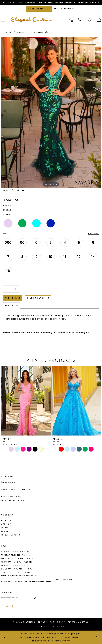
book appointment (64, 580)
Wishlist (6, 531)
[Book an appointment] (39, 9)
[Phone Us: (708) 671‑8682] (71, 20)
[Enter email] (18, 598)
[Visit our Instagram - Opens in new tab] (7, 606)
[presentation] (26, 401)
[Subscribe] (35, 598)
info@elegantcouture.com (16, 490)
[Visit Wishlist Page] (90, 20)
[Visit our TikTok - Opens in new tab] (12, 606)
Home (9, 32)
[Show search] (80, 20)
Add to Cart (13, 298)
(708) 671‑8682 (9, 482)
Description (12, 305)
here (68, 641)
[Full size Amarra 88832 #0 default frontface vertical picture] (51, 112)
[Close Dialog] (4, 637)
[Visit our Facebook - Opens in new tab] (2, 606)
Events (5, 528)
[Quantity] (11, 289)
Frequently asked (11, 535)
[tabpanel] (51, 112)
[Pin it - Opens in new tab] (18, 190)
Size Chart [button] (93, 234)
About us (6, 520)
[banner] (32, 20)
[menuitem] (71, 20)
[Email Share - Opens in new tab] (23, 190)
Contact (6, 524)
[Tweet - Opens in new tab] (13, 190)
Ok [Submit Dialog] (97, 637)
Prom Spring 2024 (39, 32)
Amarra (21, 32)
